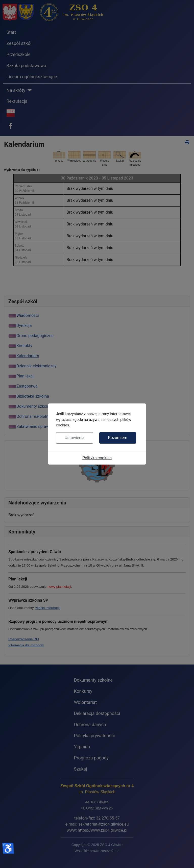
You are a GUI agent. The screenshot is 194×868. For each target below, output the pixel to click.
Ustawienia (75, 438)
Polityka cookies (97, 458)
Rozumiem (118, 438)
